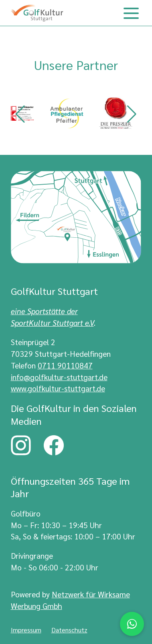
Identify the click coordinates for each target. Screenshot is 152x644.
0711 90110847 (65, 365)
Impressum (26, 630)
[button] (20, 114)
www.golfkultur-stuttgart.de (58, 388)
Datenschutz (69, 630)
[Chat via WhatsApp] (132, 624)
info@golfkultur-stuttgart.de (59, 377)
